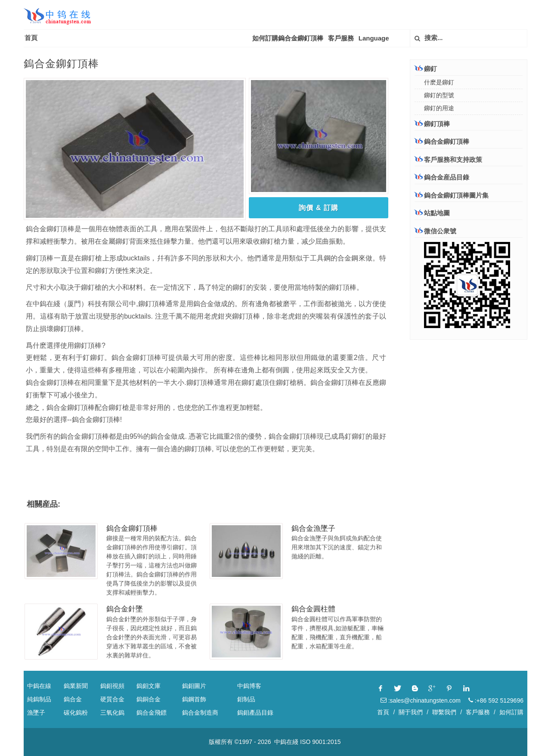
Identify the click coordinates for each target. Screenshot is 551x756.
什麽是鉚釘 (439, 82)
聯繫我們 (444, 712)
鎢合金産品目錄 (442, 177)
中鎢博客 (249, 686)
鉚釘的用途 (439, 108)
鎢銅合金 (149, 699)
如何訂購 (511, 712)
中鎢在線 (39, 686)
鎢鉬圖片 (194, 686)
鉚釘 (426, 68)
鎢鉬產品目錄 (255, 713)
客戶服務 (341, 38)
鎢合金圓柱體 (313, 609)
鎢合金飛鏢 (152, 713)
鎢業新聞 (76, 686)
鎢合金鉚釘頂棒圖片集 (452, 195)
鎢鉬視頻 (112, 686)
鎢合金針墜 (125, 609)
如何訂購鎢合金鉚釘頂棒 (288, 38)
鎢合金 (73, 699)
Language (374, 38)
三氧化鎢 (112, 713)
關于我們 (411, 712)
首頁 (31, 38)
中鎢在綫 (286, 742)
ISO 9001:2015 (320, 742)
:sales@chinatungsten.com (421, 700)
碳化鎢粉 (76, 713)
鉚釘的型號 (439, 95)
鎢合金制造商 (200, 713)
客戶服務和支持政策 (448, 159)
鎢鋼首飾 (194, 699)
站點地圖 (432, 213)
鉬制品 (246, 699)
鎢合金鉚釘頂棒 (132, 528)
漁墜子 (36, 713)
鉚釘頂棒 (432, 124)
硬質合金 (112, 699)
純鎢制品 (39, 699)
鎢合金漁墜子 (313, 528)
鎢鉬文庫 (149, 686)
